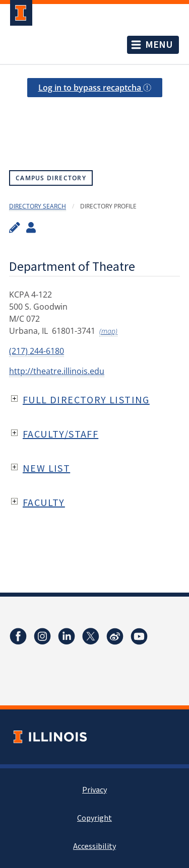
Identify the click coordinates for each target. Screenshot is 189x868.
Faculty (44, 502)
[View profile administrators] (31, 227)
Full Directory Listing (86, 400)
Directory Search (38, 206)
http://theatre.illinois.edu (57, 371)
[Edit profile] (15, 227)
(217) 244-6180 (37, 351)
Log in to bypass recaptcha (95, 88)
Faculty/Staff (60, 434)
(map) (108, 331)
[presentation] (94, 122)
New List (46, 468)
